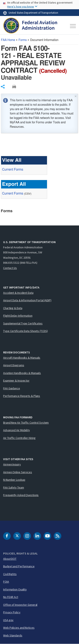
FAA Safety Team (14, 487)
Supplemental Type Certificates (23, 323)
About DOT (10, 559)
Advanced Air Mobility (17, 430)
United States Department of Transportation (33, 13)
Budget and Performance (19, 566)
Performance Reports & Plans (22, 396)
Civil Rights (10, 574)
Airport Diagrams (14, 365)
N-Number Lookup (14, 480)
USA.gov (8, 620)
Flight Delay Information (18, 316)
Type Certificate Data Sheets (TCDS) (25, 331)
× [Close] (76, 96)
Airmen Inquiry (12, 464)
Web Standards (13, 635)
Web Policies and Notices (19, 628)
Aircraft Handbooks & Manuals (22, 358)
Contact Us (10, 268)
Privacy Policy (12, 612)
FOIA (6, 582)
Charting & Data (13, 308)
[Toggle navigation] (72, 26)
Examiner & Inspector (16, 381)
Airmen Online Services (18, 472)
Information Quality (15, 589)
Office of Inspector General (20, 605)
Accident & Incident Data (18, 293)
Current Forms (13, 170)
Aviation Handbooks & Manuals (22, 373)
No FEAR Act (11, 597)
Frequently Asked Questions (21, 495)
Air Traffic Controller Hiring (19, 438)
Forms (23, 40)
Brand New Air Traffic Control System (26, 423)
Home (8, 40)
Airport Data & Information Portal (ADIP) (27, 300)
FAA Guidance (12, 388)
